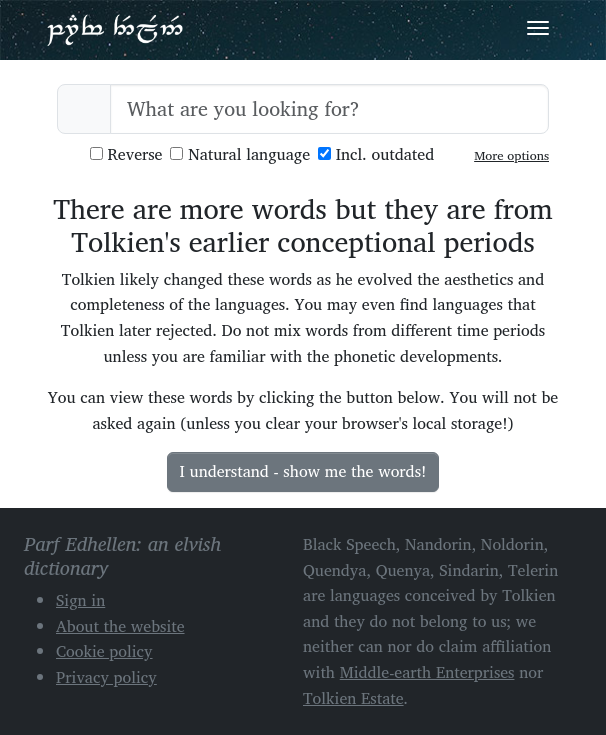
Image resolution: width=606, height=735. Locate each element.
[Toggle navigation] (538, 28)
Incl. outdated (376, 154)
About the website (120, 626)
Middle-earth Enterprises (427, 672)
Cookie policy (104, 651)
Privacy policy (106, 677)
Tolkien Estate (353, 698)
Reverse (126, 154)
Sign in (80, 600)
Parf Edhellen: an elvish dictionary (115, 29)
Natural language (240, 154)
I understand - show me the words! (303, 471)
